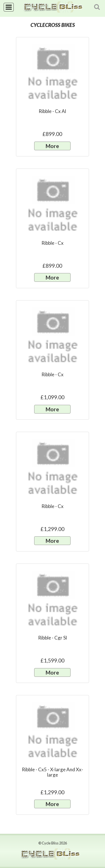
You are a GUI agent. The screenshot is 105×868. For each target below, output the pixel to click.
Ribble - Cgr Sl (53, 638)
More (52, 146)
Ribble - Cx (53, 243)
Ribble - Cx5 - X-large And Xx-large (53, 772)
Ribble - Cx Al (52, 111)
